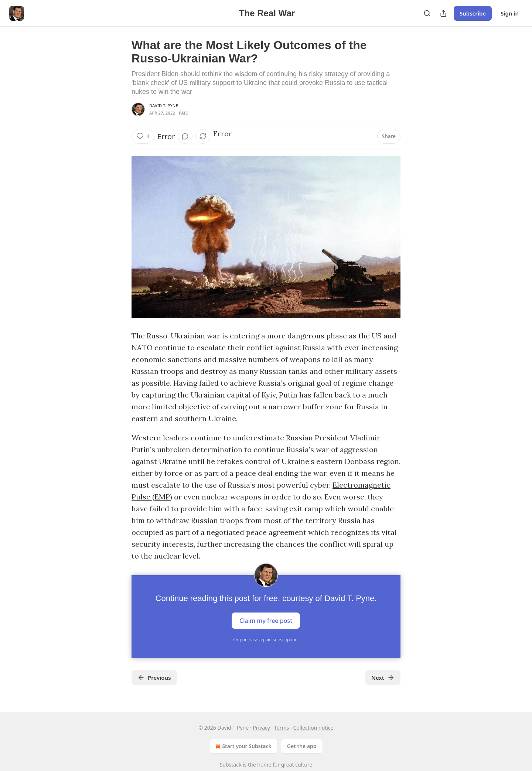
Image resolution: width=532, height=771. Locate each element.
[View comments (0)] (185, 136)
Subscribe (473, 13)
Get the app (302, 746)
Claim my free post (266, 621)
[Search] (427, 13)
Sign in (510, 13)
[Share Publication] (443, 13)
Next (383, 678)
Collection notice (313, 728)
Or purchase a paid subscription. (266, 640)
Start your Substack (243, 746)
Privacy (261, 728)
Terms (282, 728)
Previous (154, 678)
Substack (231, 765)
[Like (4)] (143, 136)
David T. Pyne (164, 105)
